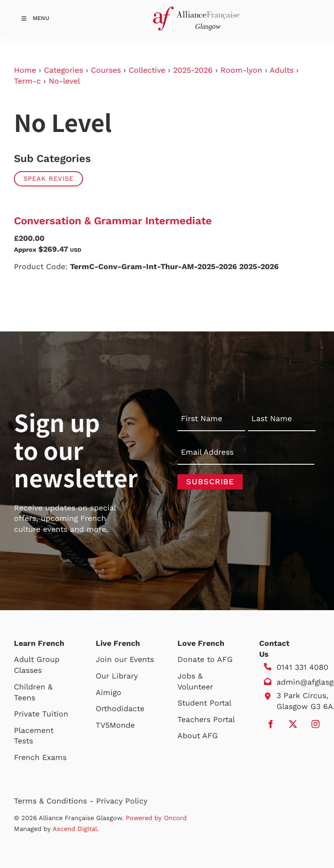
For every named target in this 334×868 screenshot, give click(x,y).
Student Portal (204, 703)
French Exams (40, 757)
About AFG (198, 736)
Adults (282, 70)
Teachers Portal (206, 719)
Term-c (27, 81)
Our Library (117, 676)
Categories (63, 70)
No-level (64, 81)
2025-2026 (193, 70)
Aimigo (109, 692)
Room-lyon (241, 70)
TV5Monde (115, 725)
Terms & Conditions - (55, 801)
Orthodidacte (120, 709)
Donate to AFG (205, 659)
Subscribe (210, 481)
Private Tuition (41, 714)
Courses (106, 70)
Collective (147, 70)
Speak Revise (48, 179)
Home (25, 70)
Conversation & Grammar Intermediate (113, 221)
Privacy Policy (122, 801)
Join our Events (125, 659)
